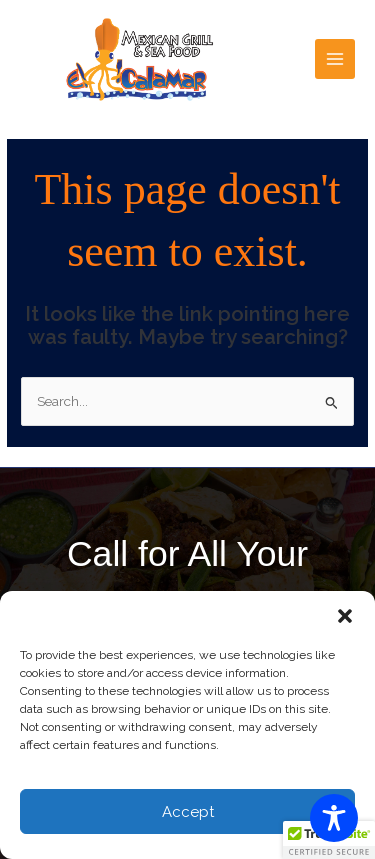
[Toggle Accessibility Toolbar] (334, 818)
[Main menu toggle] (335, 59)
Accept (188, 812)
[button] (345, 616)
